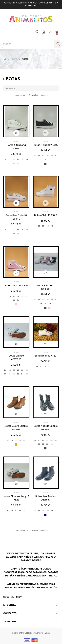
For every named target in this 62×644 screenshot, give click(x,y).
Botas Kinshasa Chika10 (46, 287)
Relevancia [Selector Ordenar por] (32, 88)
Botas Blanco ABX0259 (16, 358)
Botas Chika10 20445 (46, 145)
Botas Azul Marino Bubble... (46, 498)
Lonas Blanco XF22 (46, 356)
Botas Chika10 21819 (46, 215)
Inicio (16, 142)
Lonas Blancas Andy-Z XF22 (16, 498)
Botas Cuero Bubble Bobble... (16, 428)
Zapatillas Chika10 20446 (16, 217)
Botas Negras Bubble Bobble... (46, 428)
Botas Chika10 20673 (16, 286)
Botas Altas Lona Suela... (16, 147)
